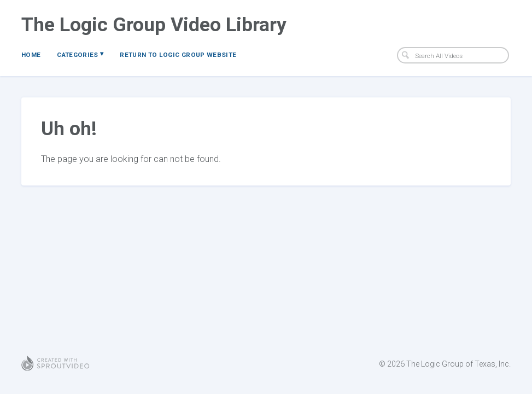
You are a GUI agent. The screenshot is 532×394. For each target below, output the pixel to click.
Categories (80, 54)
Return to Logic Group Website (178, 55)
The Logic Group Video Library (154, 25)
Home (31, 55)
